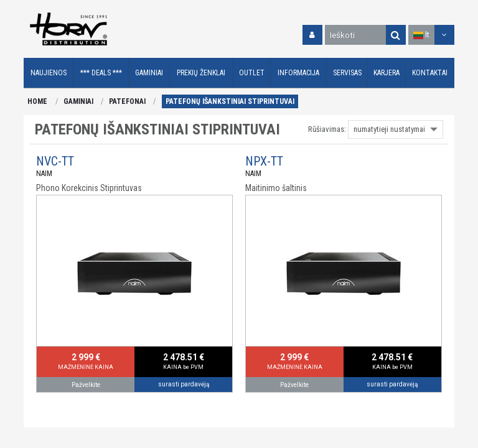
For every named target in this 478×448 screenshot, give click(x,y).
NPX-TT (264, 161)
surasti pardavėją (184, 384)
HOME (37, 101)
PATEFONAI (127, 101)
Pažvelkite (86, 385)
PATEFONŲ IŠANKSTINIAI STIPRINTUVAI (230, 101)
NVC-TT (55, 161)
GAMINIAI (78, 101)
